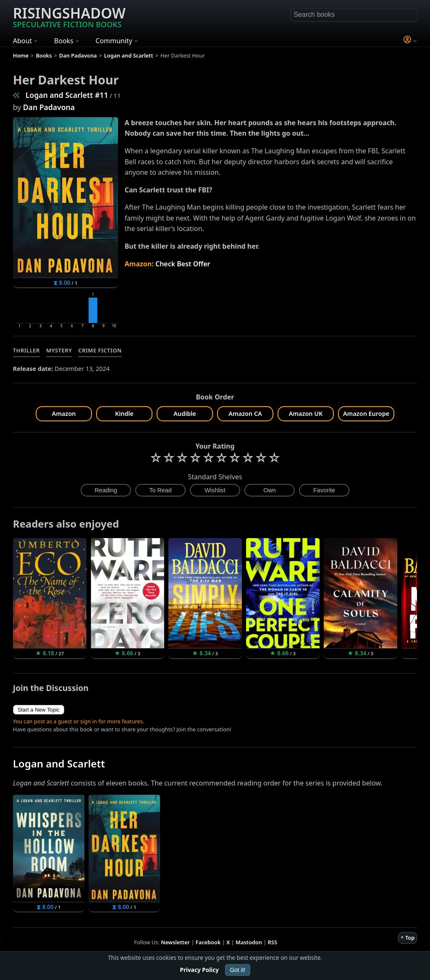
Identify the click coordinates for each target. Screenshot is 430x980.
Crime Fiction (100, 350)
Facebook (208, 942)
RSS (273, 942)
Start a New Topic (39, 710)
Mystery (59, 350)
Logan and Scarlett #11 (67, 95)
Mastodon (249, 942)
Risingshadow (69, 16)
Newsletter (175, 942)
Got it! (237, 970)
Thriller (26, 350)
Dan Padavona (49, 107)
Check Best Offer (183, 264)
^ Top (408, 938)
